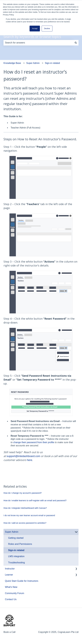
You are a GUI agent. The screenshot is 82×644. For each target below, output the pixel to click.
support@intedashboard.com (23, 456)
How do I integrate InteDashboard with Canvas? (25, 508)
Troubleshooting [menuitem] (16, 563)
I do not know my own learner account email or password (29, 515)
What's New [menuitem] (11, 587)
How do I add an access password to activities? (25, 523)
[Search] (76, 43)
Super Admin (33, 63)
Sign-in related (52, 63)
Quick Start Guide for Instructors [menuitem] (22, 581)
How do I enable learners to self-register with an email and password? (35, 500)
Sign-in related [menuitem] (16, 550)
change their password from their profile (34, 442)
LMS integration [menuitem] (16, 556)
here (30, 460)
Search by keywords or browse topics (32, 37)
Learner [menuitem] (9, 575)
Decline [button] (47, 29)
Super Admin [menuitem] (12, 532)
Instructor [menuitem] (10, 569)
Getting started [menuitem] (16, 538)
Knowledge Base (12, 63)
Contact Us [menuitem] (11, 599)
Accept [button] (35, 29)
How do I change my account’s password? (23, 493)
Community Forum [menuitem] (15, 593)
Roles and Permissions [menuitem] (20, 544)
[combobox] (38, 43)
